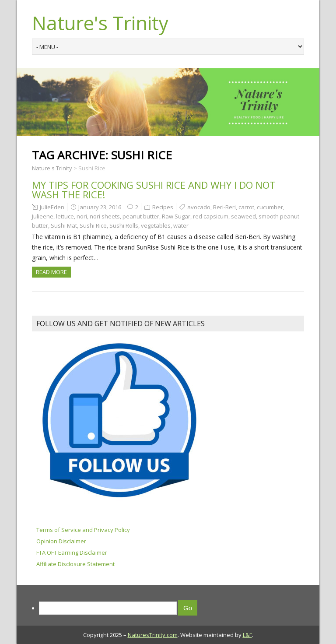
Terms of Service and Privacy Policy (83, 530)
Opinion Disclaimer (61, 541)
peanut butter (141, 216)
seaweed (243, 216)
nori (82, 216)
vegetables (156, 225)
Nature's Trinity (100, 23)
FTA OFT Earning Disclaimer (72, 553)
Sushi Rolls (124, 225)
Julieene (43, 216)
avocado (199, 207)
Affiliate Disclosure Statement (75, 564)
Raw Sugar (176, 216)
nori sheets (105, 216)
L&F (247, 635)
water (181, 225)
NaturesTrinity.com (153, 635)
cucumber (270, 207)
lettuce (65, 216)
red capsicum (211, 216)
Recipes (163, 207)
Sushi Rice (93, 225)
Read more (51, 272)
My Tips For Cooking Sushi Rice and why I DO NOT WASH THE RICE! (154, 190)
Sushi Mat (64, 225)
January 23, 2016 (100, 207)
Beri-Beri (224, 207)
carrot (246, 207)
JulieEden (52, 207)
